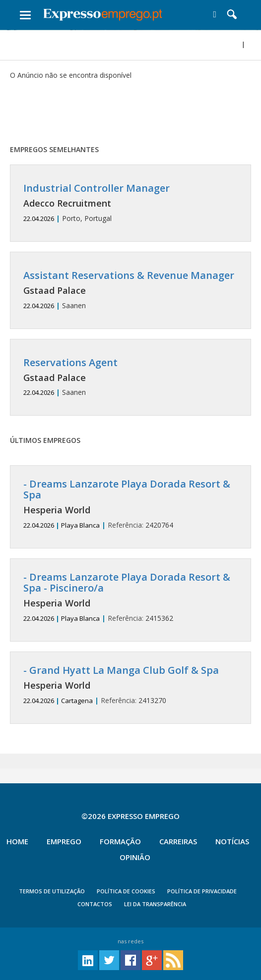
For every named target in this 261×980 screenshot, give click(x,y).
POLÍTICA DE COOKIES (126, 891)
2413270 (130, 685)
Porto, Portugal (130, 203)
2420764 (130, 504)
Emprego (64, 841)
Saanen (130, 290)
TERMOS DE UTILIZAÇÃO (52, 891)
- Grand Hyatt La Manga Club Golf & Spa (121, 670)
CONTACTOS (95, 904)
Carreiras (178, 841)
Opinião (135, 857)
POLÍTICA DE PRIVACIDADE (202, 891)
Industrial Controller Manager (97, 188)
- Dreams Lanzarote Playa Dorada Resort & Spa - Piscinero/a (127, 582)
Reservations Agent (70, 362)
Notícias (232, 841)
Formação (120, 841)
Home (17, 841)
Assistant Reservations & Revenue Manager (129, 275)
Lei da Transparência (155, 904)
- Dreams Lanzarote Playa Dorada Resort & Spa (127, 489)
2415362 (130, 597)
